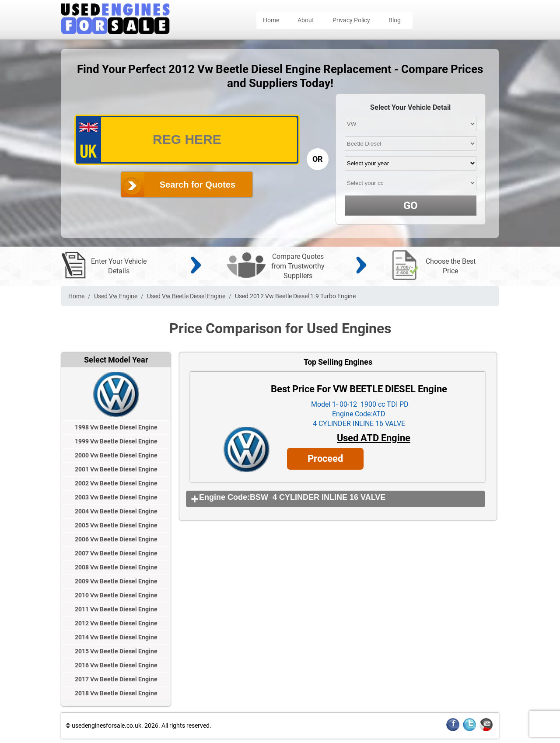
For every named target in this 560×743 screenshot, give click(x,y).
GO (411, 206)
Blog (395, 20)
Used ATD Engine (374, 438)
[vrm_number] (187, 140)
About (306, 20)
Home (271, 20)
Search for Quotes (198, 185)
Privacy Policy (351, 20)
